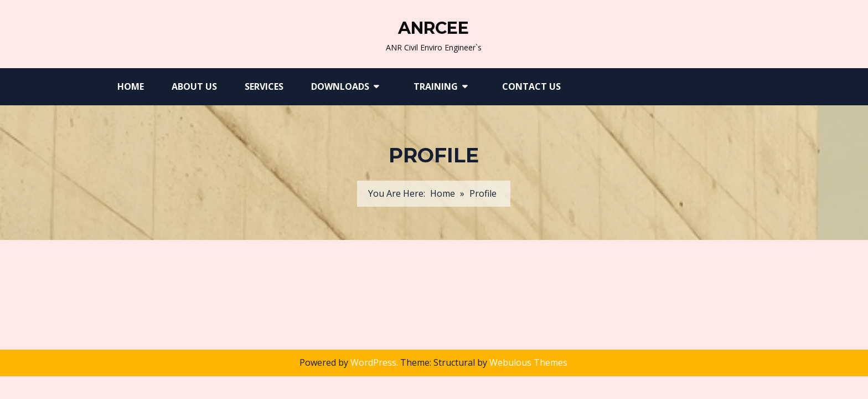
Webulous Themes (528, 362)
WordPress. (374, 362)
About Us (194, 86)
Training (436, 86)
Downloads (340, 86)
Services (264, 86)
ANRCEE (433, 28)
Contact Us (531, 86)
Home (131, 86)
